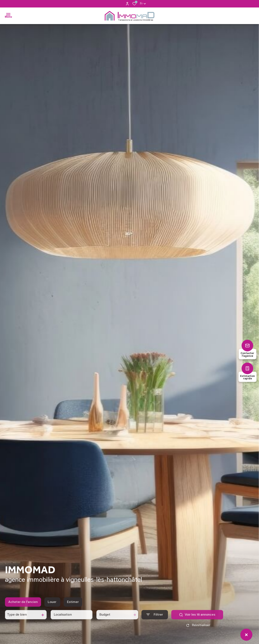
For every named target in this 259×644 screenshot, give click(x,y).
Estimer (73, 606)
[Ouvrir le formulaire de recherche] (155, 619)
